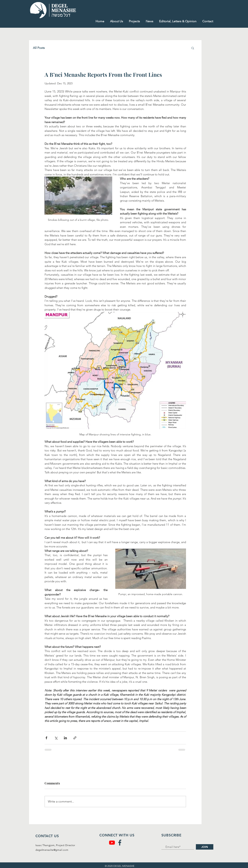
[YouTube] (112, 843)
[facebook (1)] (120, 843)
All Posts (39, 48)
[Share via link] (75, 738)
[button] (193, 48)
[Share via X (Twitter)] (56, 738)
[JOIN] (205, 847)
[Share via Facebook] (46, 738)
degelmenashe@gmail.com (52, 850)
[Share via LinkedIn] (65, 738)
